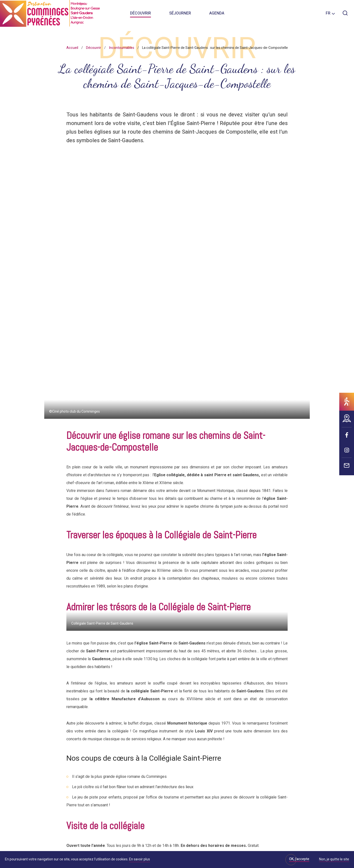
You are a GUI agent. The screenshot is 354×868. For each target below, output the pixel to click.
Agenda (217, 15)
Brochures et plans (166, 780)
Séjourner (180, 15)
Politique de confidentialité (65, 848)
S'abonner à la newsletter (254, 758)
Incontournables (122, 48)
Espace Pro (157, 765)
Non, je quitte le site (334, 860)
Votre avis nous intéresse (172, 737)
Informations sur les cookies (112, 848)
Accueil (72, 48)
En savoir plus (140, 859)
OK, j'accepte (299, 859)
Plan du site (180, 848)
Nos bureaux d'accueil (68, 795)
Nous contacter (62, 782)
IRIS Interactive (231, 848)
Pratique (154, 722)
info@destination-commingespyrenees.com (201, 652)
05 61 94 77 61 (135, 652)
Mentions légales (152, 848)
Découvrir (140, 15)
